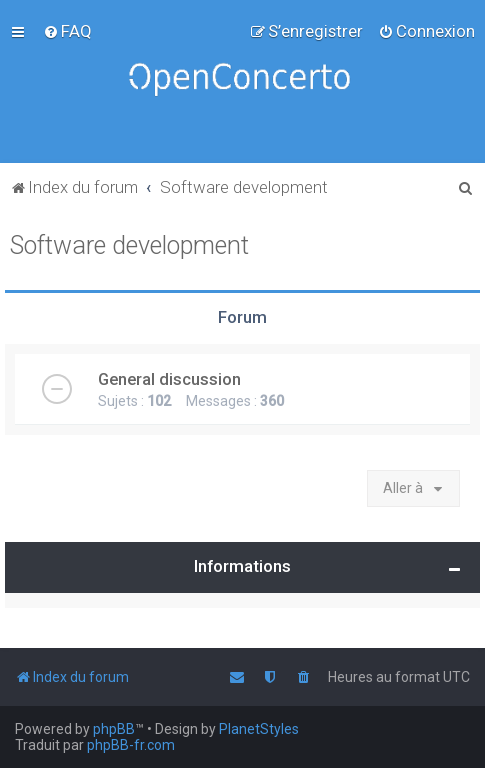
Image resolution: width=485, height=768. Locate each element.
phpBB (114, 729)
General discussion (169, 379)
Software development (129, 245)
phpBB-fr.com (131, 745)
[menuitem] (67, 31)
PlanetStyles (259, 729)
